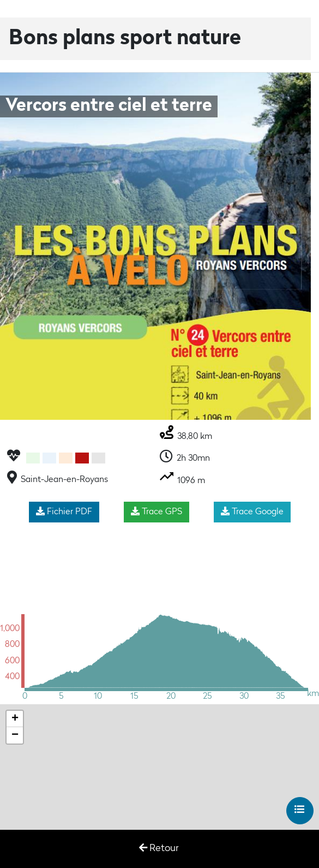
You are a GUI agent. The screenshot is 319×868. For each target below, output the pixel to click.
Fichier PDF (64, 512)
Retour (159, 848)
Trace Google (252, 512)
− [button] (15, 735)
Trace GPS (157, 512)
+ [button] (15, 719)
